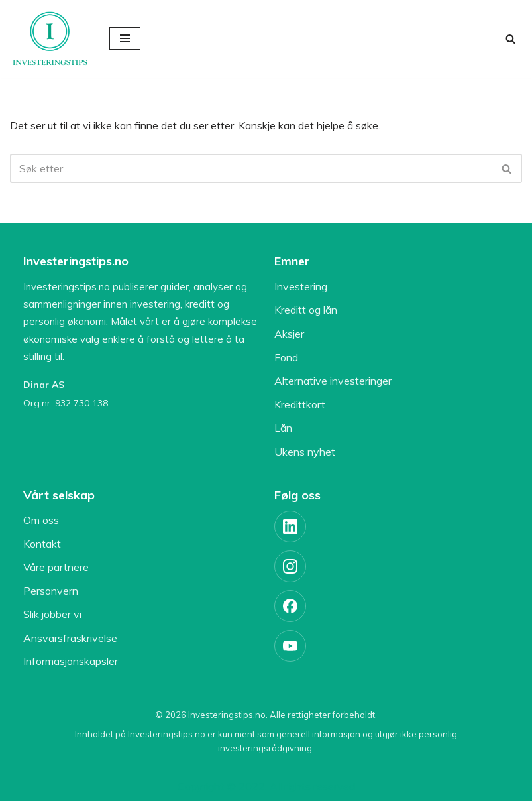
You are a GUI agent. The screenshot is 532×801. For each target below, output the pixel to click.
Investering (301, 286)
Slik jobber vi (52, 614)
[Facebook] (290, 606)
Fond (286, 357)
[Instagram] (290, 566)
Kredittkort (300, 404)
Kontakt (42, 544)
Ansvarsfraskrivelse (70, 638)
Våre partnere (56, 567)
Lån (283, 428)
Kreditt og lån (306, 310)
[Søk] (510, 39)
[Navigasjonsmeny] (125, 38)
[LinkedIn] (290, 526)
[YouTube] (290, 646)
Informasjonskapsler (71, 661)
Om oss (41, 520)
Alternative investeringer (333, 381)
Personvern (51, 591)
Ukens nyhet (305, 452)
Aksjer (289, 334)
